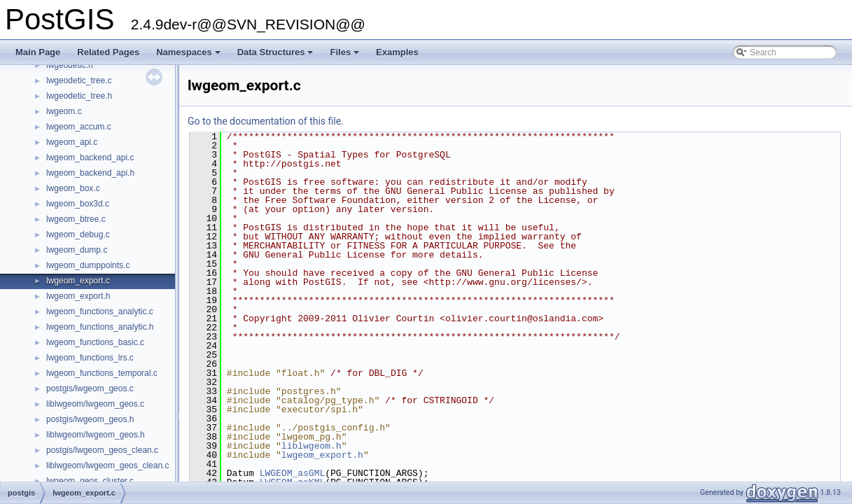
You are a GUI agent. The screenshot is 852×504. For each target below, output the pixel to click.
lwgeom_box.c (73, 188)
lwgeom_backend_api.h (90, 173)
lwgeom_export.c (78, 281)
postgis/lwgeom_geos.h (90, 419)
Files (345, 56)
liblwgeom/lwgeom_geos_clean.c (107, 465)
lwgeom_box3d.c (78, 204)
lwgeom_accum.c (79, 127)
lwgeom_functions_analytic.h (100, 327)
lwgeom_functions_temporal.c (102, 373)
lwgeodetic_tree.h (79, 96)
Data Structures (277, 56)
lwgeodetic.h (70, 65)
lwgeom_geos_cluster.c (90, 481)
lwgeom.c (64, 111)
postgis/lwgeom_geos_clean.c (102, 450)
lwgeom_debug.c (78, 234)
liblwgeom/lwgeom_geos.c (95, 404)
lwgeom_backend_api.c (90, 157)
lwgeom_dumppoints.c (88, 265)
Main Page (38, 52)
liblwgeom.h (312, 446)
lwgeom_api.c (72, 142)
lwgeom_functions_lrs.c (90, 358)
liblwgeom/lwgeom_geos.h (96, 435)
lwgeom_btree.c (76, 219)
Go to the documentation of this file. (266, 121)
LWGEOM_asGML (293, 473)
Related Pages (108, 52)
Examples (397, 52)
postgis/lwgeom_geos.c (90, 388)
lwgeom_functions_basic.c (95, 342)
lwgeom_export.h (78, 296)
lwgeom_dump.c (77, 250)
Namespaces (189, 56)
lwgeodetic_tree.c (79, 80)
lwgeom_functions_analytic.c (100, 311)
